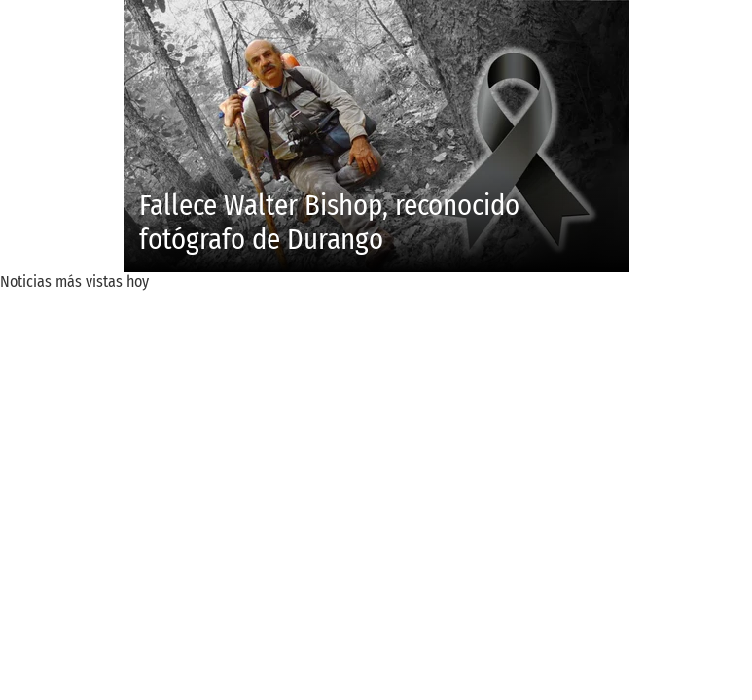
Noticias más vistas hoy (74, 281)
